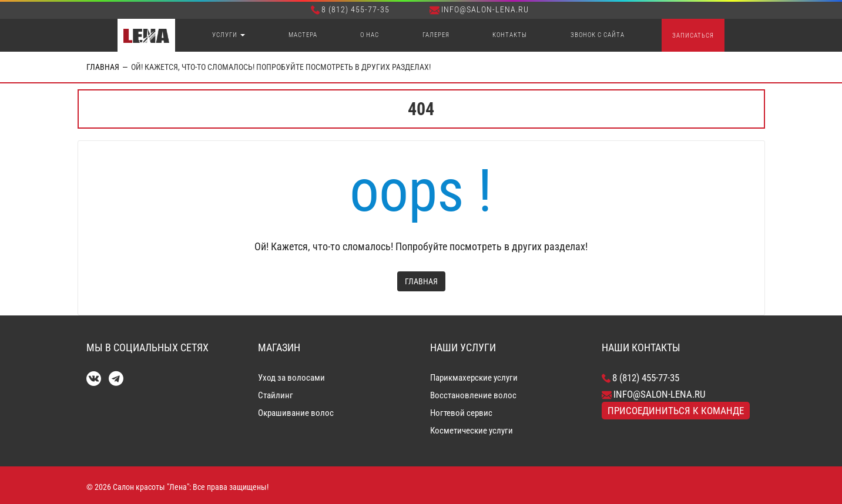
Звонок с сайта (598, 35)
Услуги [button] (229, 35)
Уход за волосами (291, 378)
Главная (103, 67)
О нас (370, 35)
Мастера (303, 35)
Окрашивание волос (296, 413)
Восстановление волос (473, 395)
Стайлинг (276, 395)
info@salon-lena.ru (479, 9)
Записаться (693, 36)
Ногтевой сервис (461, 413)
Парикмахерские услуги (474, 378)
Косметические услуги (472, 431)
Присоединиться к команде (676, 411)
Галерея (436, 35)
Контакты (510, 35)
